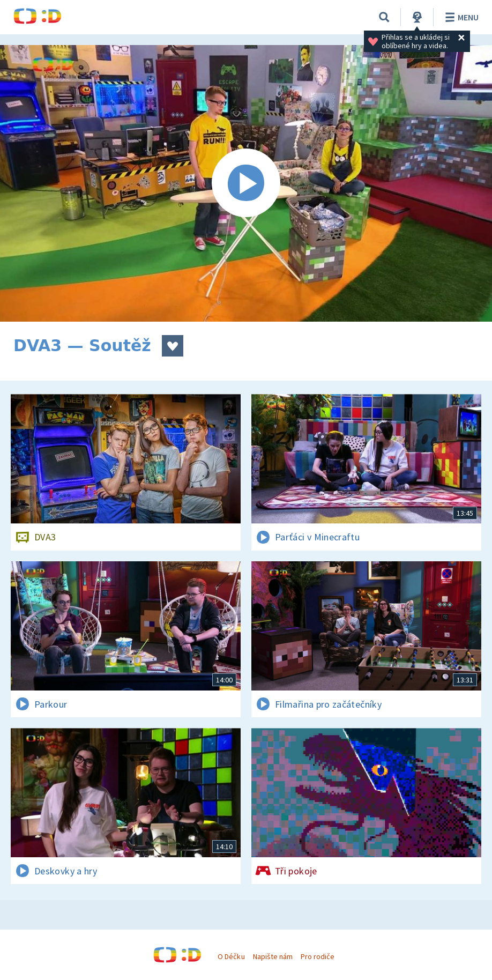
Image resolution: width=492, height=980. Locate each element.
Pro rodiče (318, 956)
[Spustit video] (246, 183)
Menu (460, 17)
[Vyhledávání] (384, 17)
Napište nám (273, 956)
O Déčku (231, 956)
